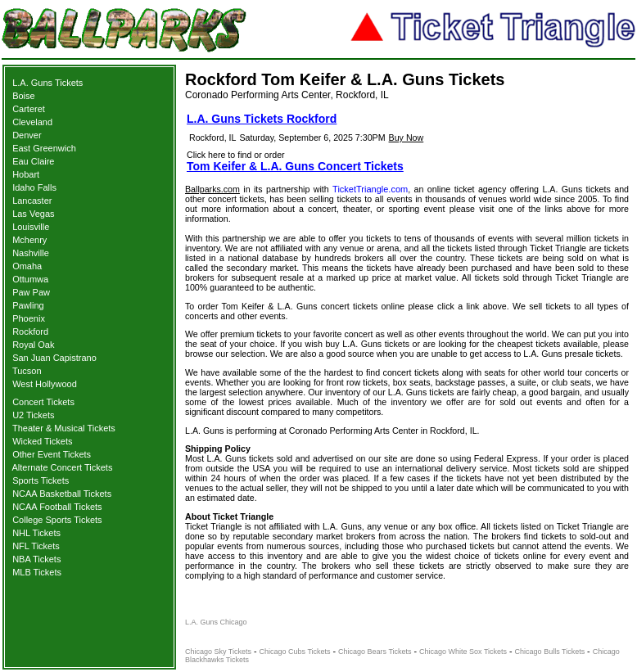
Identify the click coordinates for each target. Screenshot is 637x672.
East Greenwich (44, 148)
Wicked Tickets (42, 441)
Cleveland (32, 122)
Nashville (31, 253)
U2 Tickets (33, 415)
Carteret (29, 109)
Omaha (27, 266)
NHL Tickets (36, 533)
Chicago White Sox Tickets (463, 652)
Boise (24, 96)
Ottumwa (30, 279)
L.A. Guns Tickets (47, 83)
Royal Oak (33, 345)
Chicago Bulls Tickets (550, 652)
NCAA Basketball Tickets (62, 494)
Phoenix (29, 318)
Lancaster (32, 201)
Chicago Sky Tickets (218, 652)
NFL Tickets (36, 546)
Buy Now (407, 138)
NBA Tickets (36, 559)
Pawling (28, 305)
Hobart (26, 174)
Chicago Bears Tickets (375, 652)
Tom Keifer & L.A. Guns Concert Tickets (295, 166)
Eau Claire (33, 161)
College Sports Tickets (57, 520)
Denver (27, 135)
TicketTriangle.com (370, 189)
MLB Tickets (37, 572)
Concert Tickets (43, 402)
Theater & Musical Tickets (64, 428)
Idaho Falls (34, 187)
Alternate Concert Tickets (63, 467)
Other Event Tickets (52, 454)
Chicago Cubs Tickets (295, 652)
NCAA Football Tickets (57, 507)
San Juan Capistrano (54, 358)
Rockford (30, 331)
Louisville (31, 227)
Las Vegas (33, 214)
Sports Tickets (41, 480)
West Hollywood (45, 384)
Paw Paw (31, 292)
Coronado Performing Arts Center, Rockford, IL (287, 95)
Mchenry (29, 240)
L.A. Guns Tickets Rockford (262, 119)
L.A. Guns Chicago (216, 622)
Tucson (27, 371)
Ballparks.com (212, 189)
